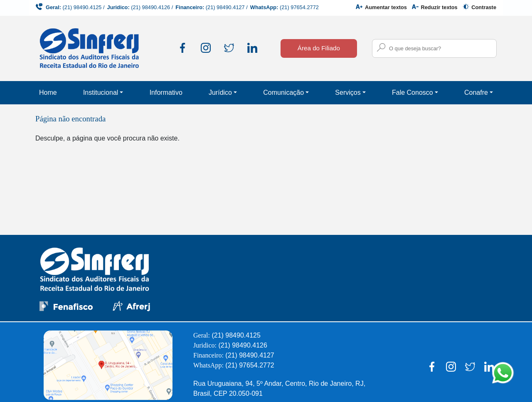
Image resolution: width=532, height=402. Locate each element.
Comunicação (283, 92)
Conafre (476, 92)
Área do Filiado (319, 48)
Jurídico (220, 92)
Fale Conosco (413, 92)
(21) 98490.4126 (150, 7)
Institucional (101, 92)
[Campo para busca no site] (434, 48)
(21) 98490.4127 (225, 7)
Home (48, 92)
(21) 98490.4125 (82, 7)
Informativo (166, 92)
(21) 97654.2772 (299, 7)
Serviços (348, 92)
